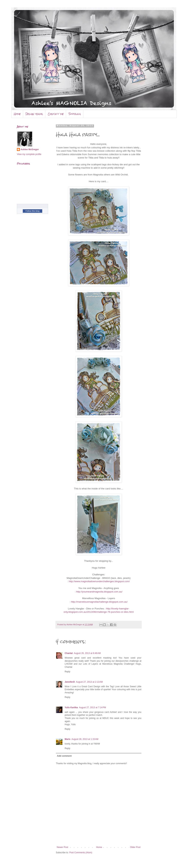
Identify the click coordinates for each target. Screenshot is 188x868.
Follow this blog (32, 211)
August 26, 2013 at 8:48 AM (87, 653)
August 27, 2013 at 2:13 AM (89, 682)
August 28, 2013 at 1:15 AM (85, 739)
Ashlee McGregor (30, 149)
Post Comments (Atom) (81, 853)
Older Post (135, 847)
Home (17, 114)
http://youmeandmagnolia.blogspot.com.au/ (99, 592)
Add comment (64, 756)
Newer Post (62, 847)
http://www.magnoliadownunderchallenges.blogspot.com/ (99, 581)
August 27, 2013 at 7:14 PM (92, 708)
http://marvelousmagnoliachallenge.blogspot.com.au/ (99, 602)
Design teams (34, 114)
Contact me (56, 114)
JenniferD (70, 682)
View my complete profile (29, 154)
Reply (67, 672)
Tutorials (75, 114)
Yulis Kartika (71, 708)
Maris (67, 739)
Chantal (69, 653)
